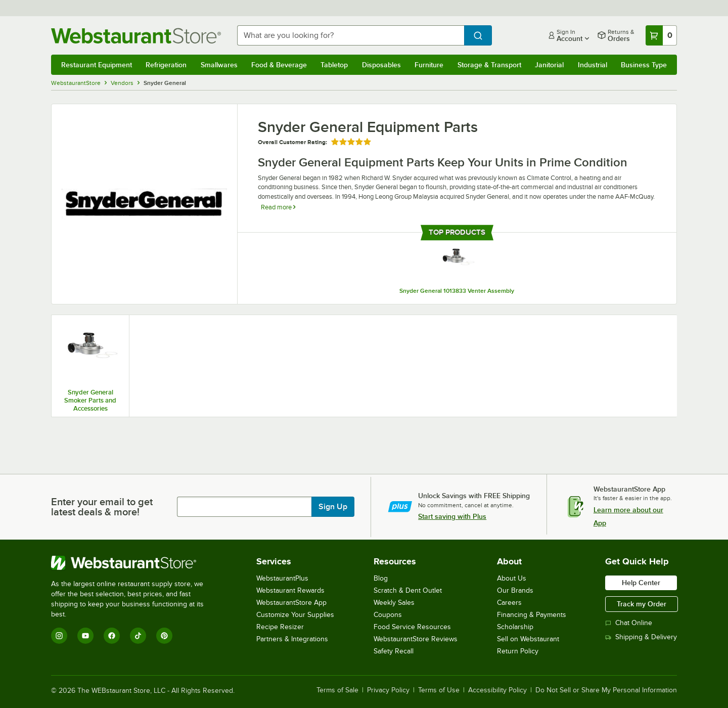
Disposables (381, 65)
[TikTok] (138, 636)
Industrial (593, 65)
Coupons (388, 615)
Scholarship (515, 627)
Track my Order (642, 604)
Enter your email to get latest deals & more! (102, 507)
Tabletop (334, 65)
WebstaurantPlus (282, 578)
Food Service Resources (412, 627)
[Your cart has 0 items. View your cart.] (661, 35)
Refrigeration (166, 65)
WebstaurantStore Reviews (416, 639)
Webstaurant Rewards (290, 590)
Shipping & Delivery (641, 637)
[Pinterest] (164, 636)
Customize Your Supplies (295, 615)
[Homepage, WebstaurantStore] (136, 36)
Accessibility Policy (497, 690)
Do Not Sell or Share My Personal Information (606, 690)
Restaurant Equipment (97, 65)
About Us (512, 578)
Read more (278, 207)
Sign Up (333, 507)
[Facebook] (112, 636)
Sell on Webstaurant (528, 639)
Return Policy (518, 651)
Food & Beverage (279, 65)
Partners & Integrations (292, 639)
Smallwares (219, 65)
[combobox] (351, 35)
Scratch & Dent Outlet (408, 590)
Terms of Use (439, 690)
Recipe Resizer (280, 627)
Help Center (641, 583)
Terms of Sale (337, 690)
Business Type (644, 65)
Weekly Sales (394, 603)
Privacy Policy (388, 690)
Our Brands (515, 590)
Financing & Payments (532, 615)
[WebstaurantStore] (134, 563)
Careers (509, 603)
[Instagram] (59, 636)
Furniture (429, 65)
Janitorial (549, 65)
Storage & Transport (489, 65)
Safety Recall (394, 651)
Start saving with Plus (452, 516)
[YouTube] (85, 636)
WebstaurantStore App (291, 603)
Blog (381, 578)
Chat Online (629, 623)
